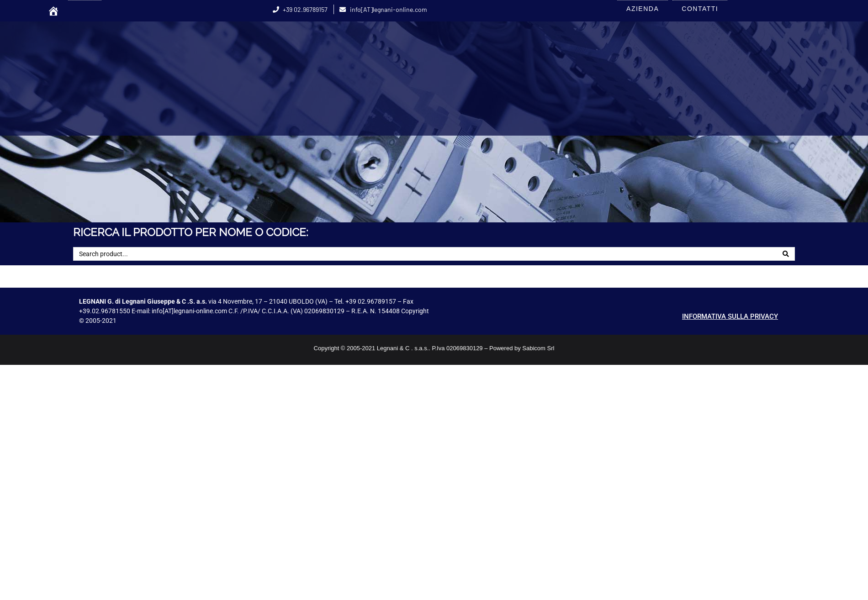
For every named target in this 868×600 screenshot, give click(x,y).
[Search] (786, 254)
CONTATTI (700, 9)
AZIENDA (643, 9)
